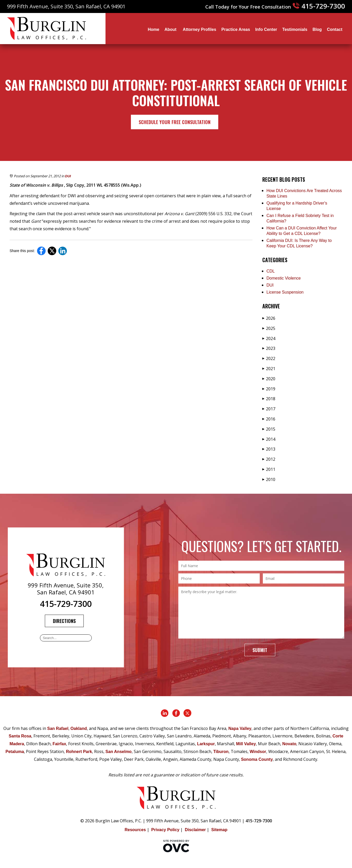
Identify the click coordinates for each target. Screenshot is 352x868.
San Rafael (58, 728)
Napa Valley (240, 728)
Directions (64, 621)
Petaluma (15, 752)
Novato (289, 744)
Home (153, 29)
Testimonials (295, 29)
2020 (269, 379)
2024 (269, 338)
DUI (68, 176)
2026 (269, 318)
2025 (269, 328)
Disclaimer (195, 830)
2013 (269, 449)
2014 (269, 439)
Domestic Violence (284, 278)
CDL (271, 271)
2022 (269, 358)
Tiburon (221, 752)
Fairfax (59, 744)
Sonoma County (257, 759)
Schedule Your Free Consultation (175, 122)
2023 (269, 348)
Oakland (79, 728)
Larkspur (206, 744)
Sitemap (219, 830)
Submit (260, 650)
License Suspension (285, 292)
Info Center (266, 29)
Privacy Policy (166, 830)
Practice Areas (236, 29)
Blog (317, 29)
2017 (269, 409)
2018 (269, 399)
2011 (269, 469)
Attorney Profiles (199, 29)
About (171, 29)
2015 (269, 429)
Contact (335, 29)
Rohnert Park (79, 752)
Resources (135, 830)
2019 (269, 389)
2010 (269, 479)
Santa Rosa (20, 736)
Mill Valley (246, 744)
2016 (269, 419)
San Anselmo (119, 752)
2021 (269, 369)
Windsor (258, 752)
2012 (269, 459)
